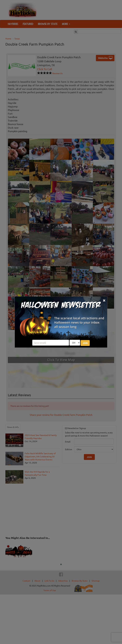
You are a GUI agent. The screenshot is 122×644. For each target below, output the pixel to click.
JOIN (85, 343)
